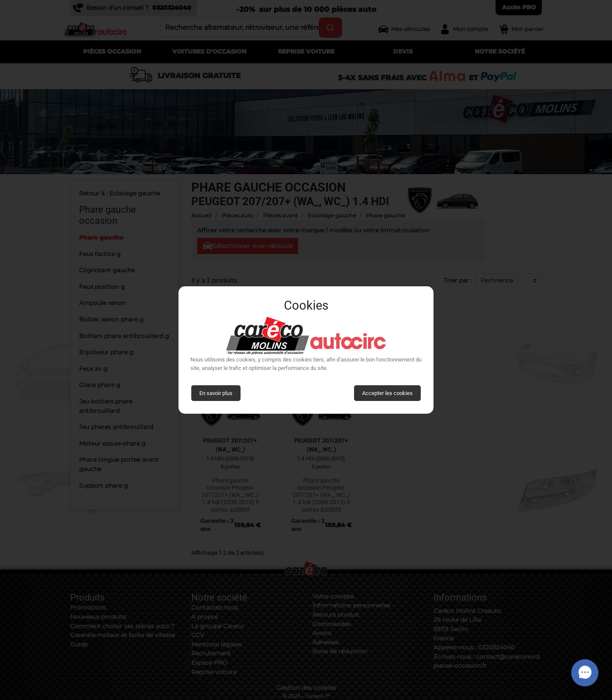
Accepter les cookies (387, 393)
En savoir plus (216, 393)
